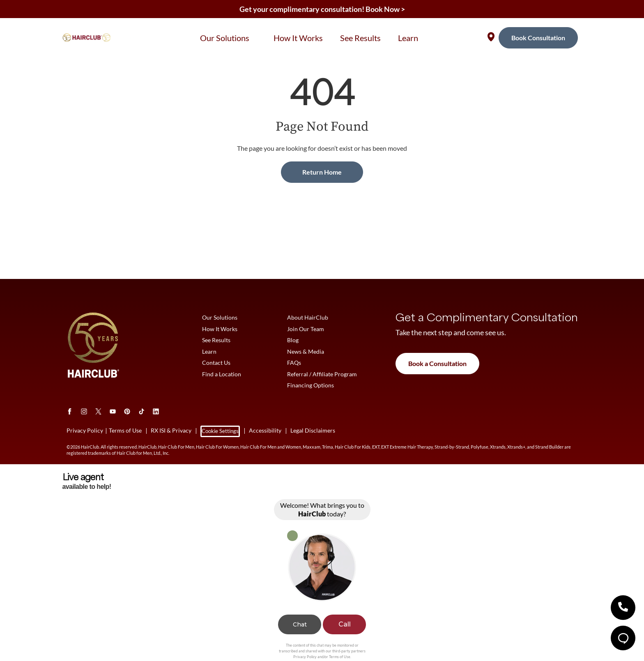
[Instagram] (84, 413)
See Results (216, 340)
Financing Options (310, 386)
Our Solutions (220, 317)
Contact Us (216, 363)
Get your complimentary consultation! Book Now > (322, 9)
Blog (293, 340)
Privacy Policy (305, 658)
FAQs (294, 363)
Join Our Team (306, 329)
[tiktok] (141, 413)
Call (345, 626)
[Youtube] (113, 413)
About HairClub (308, 317)
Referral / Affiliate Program (322, 375)
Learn (209, 352)
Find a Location (222, 375)
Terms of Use (340, 658)
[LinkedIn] (156, 413)
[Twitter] (98, 413)
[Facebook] (70, 413)
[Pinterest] (127, 413)
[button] (623, 608)
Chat (300, 626)
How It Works (220, 329)
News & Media (306, 352)
